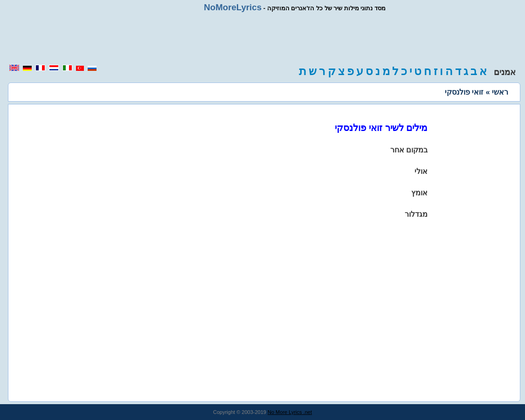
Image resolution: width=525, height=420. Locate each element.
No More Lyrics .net (290, 412)
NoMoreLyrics (233, 7)
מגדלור (416, 214)
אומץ (419, 193)
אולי (421, 171)
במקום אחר (409, 150)
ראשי (500, 92)
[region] (262, 38)
